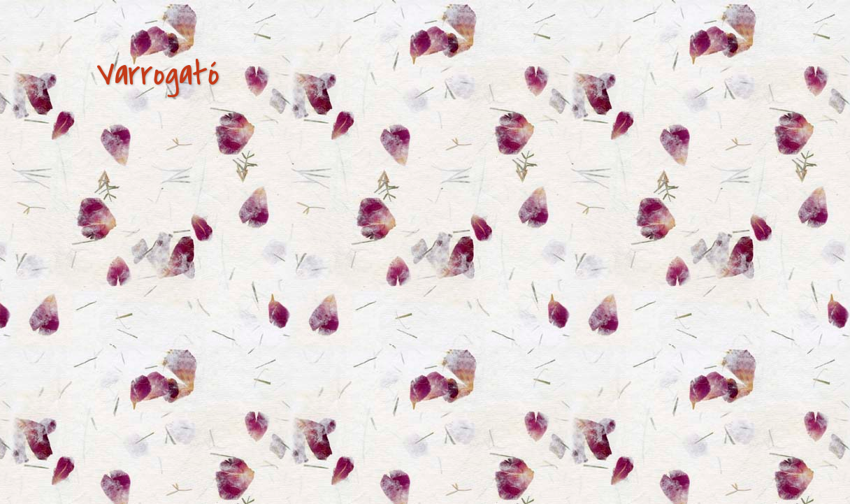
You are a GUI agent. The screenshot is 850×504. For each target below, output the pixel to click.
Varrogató (158, 74)
